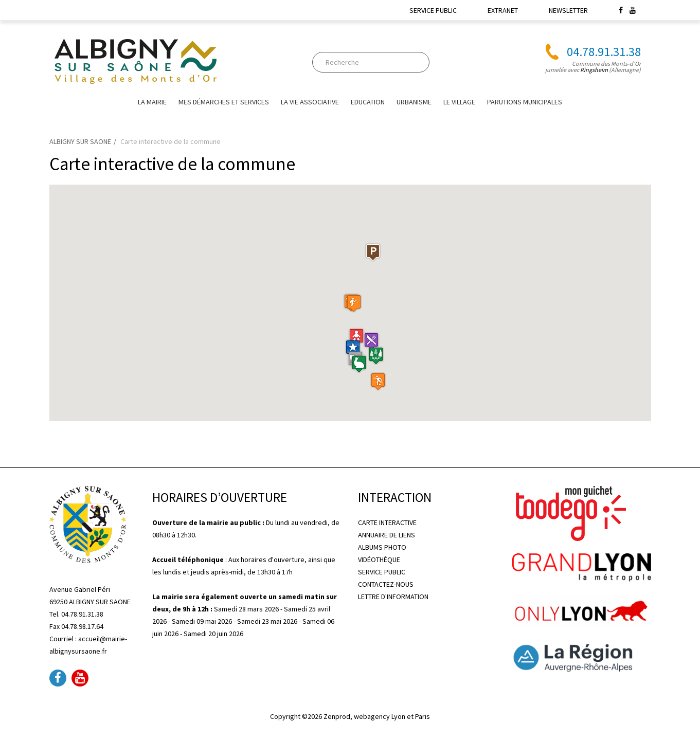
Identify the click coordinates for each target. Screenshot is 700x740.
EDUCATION (368, 102)
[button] (356, 337)
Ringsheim (594, 70)
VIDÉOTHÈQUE (379, 559)
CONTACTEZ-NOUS (386, 584)
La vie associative (310, 102)
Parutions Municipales (525, 102)
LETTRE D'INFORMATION (393, 597)
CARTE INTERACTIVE (387, 522)
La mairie (152, 102)
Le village (459, 102)
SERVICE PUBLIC (433, 10)
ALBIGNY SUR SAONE (80, 141)
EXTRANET (503, 10)
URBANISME (414, 102)
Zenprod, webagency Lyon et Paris (377, 716)
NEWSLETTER (568, 10)
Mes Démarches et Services (224, 102)
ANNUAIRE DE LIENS (387, 535)
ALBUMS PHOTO (382, 547)
